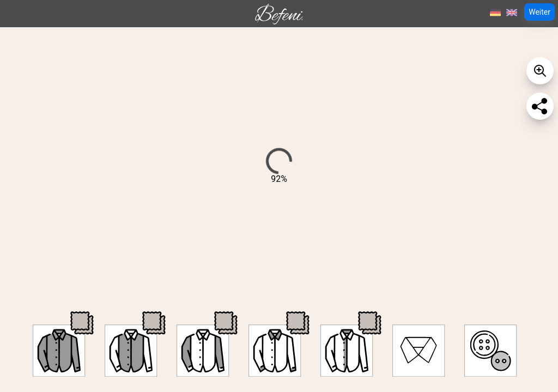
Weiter (539, 12)
